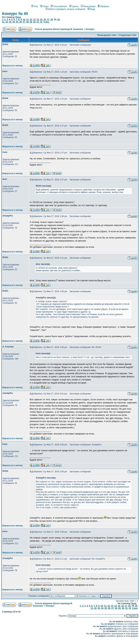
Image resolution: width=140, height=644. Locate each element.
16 (45, 20)
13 (34, 20)
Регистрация (88, 6)
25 (17, 22)
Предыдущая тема (107, 35)
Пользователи (59, 6)
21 (3, 22)
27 (24, 22)
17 (48, 20)
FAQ (35, 6)
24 (14, 22)
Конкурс (90, 29)
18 (51, 20)
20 (59, 20)
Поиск (44, 6)
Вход (91, 9)
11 (27, 20)
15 (41, 20)
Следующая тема (128, 35)
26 (20, 22)
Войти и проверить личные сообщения (65, 9)
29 (31, 22)
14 (38, 20)
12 (31, 20)
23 (10, 22)
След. (46, 22)
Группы (74, 6)
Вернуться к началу (13, 66)
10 (24, 20)
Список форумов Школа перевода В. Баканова (59, 29)
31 (38, 22)
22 (7, 22)
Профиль (104, 6)
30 (34, 22)
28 (27, 22)
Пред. (18, 17)
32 (41, 22)
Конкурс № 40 (15, 14)
